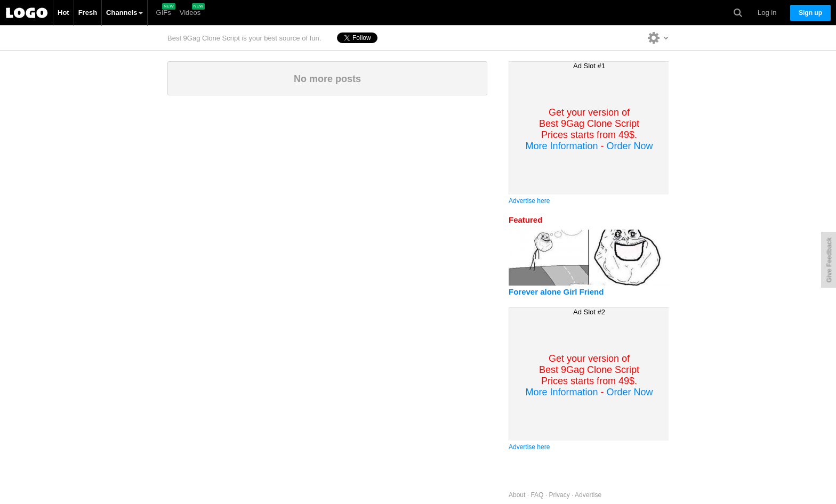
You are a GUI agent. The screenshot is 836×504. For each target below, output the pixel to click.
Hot (63, 13)
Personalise (658, 38)
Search (738, 13)
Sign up (810, 13)
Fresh (88, 13)
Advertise (588, 495)
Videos (190, 13)
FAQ (537, 495)
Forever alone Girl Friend (556, 292)
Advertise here (529, 201)
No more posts (327, 79)
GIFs (164, 13)
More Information (561, 146)
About (517, 495)
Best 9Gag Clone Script (27, 13)
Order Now (630, 146)
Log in (767, 13)
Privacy (559, 495)
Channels (124, 13)
